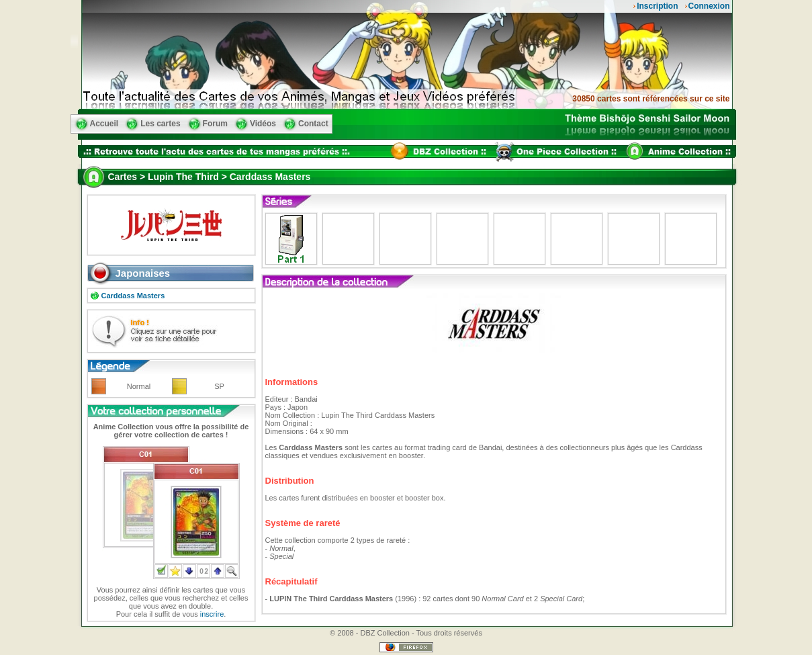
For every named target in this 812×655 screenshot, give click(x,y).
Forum (215, 124)
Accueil (104, 124)
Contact (313, 124)
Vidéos (263, 124)
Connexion (709, 6)
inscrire (212, 614)
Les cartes (160, 124)
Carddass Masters (133, 296)
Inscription (657, 6)
